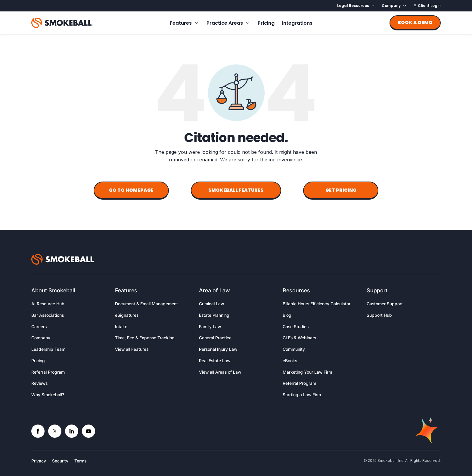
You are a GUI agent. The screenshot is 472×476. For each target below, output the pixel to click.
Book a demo (415, 22)
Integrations (297, 23)
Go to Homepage (131, 190)
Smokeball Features (236, 190)
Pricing (266, 23)
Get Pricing (341, 190)
